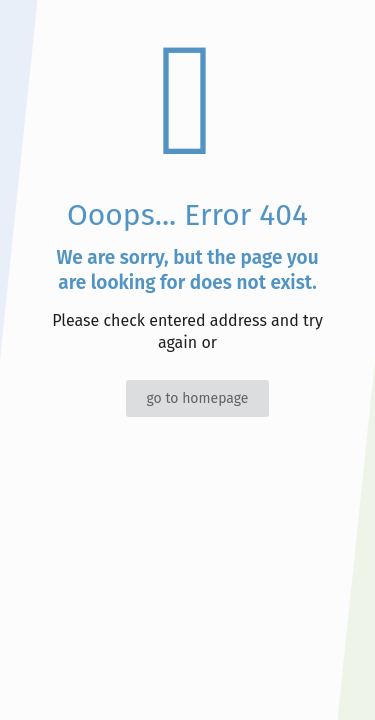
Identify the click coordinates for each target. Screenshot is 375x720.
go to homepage (197, 398)
